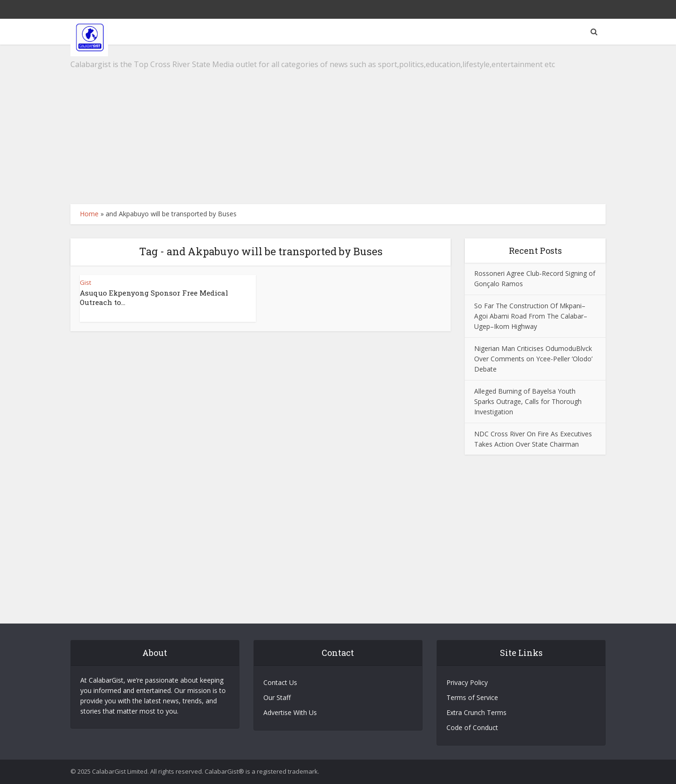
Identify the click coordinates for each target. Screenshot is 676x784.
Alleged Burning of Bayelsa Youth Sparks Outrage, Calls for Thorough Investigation (528, 401)
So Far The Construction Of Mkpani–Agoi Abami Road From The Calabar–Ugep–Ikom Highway (531, 316)
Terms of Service (472, 697)
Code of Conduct (472, 727)
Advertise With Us (290, 712)
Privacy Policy (467, 682)
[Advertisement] (338, 124)
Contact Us (280, 682)
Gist (85, 282)
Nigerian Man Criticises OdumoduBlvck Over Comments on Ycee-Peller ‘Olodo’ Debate (533, 359)
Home (89, 214)
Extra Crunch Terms (476, 712)
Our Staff (277, 697)
